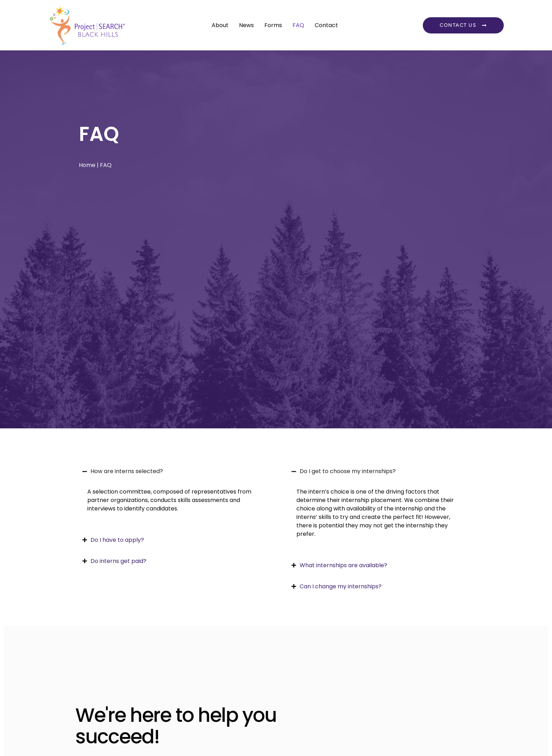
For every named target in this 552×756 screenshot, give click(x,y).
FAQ (298, 25)
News (246, 25)
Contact (326, 25)
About (220, 25)
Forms (273, 25)
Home (87, 165)
